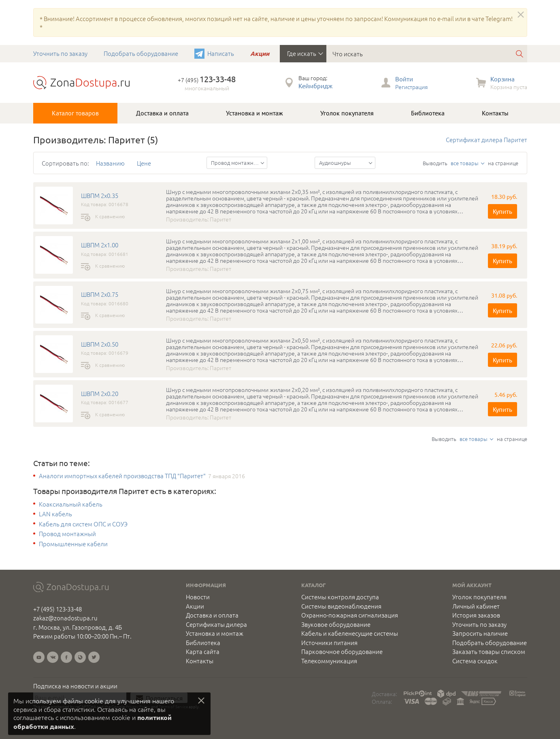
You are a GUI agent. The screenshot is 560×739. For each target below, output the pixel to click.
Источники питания (329, 643)
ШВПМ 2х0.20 (100, 394)
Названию (110, 163)
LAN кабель (55, 514)
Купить (503, 211)
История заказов (476, 615)
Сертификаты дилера (216, 624)
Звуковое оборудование (336, 624)
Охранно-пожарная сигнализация (350, 615)
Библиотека (428, 113)
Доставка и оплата (162, 113)
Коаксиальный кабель (71, 504)
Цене (144, 163)
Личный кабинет (476, 606)
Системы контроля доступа (340, 597)
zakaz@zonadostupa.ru (65, 618)
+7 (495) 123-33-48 (57, 609)
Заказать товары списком (489, 652)
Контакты (495, 113)
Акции (260, 53)
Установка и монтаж (254, 113)
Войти (404, 79)
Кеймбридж (315, 86)
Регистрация (411, 87)
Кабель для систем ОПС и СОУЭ (83, 524)
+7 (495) (207, 80)
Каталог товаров (75, 113)
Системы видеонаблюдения (341, 606)
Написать (221, 53)
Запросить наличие (480, 633)
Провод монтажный (67, 534)
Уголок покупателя (347, 113)
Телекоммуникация (329, 661)
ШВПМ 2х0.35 (100, 196)
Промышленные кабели (73, 544)
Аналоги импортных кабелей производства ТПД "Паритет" (122, 476)
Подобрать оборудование (141, 53)
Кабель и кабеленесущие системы (350, 633)
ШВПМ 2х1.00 (100, 245)
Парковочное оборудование (342, 652)
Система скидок (475, 661)
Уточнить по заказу (60, 53)
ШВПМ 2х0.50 (100, 344)
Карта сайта (203, 652)
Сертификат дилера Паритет (487, 139)
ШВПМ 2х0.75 (100, 294)
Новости (198, 597)
